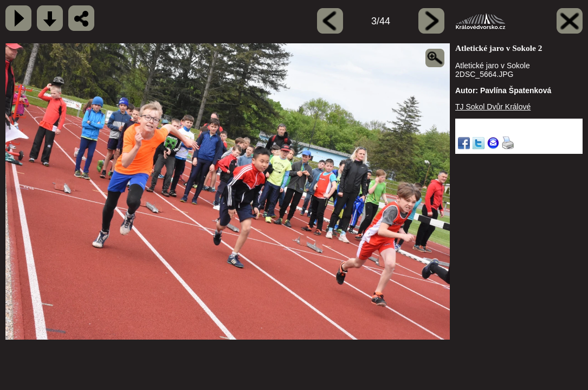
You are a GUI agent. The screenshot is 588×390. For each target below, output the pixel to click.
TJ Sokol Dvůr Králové (493, 107)
